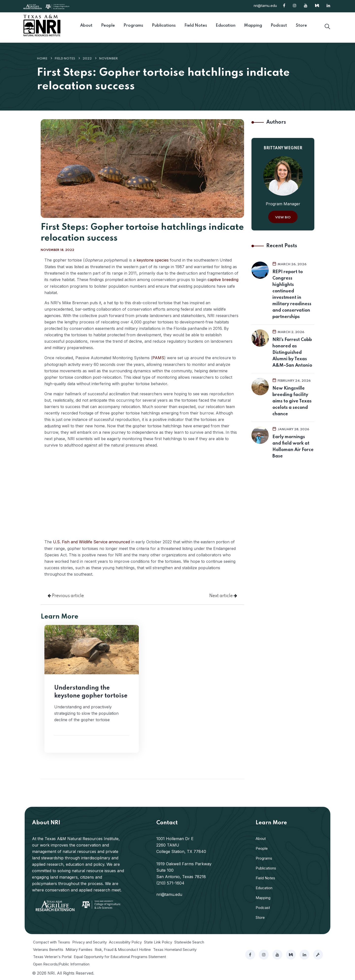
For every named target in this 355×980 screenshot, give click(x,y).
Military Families (79, 949)
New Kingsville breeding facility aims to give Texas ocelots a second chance (292, 401)
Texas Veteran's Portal (52, 956)
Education (264, 887)
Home (42, 59)
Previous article (66, 595)
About (261, 838)
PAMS (158, 357)
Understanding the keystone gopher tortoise (91, 691)
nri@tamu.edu (265, 6)
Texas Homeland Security (175, 949)
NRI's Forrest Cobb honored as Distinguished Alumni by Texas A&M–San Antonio (292, 353)
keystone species (153, 260)
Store (260, 916)
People (262, 847)
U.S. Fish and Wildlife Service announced (91, 541)
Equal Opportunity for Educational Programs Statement (120, 956)
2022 (87, 59)
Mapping (263, 897)
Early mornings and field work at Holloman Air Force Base (293, 447)
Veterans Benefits (48, 949)
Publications (266, 867)
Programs (264, 857)
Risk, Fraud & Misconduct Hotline (123, 949)
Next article (223, 595)
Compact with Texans (52, 941)
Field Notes (65, 59)
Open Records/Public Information (61, 963)
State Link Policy (158, 941)
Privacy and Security (89, 941)
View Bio (283, 217)
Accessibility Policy (125, 941)
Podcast (263, 907)
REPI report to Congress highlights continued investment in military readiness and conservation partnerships (292, 294)
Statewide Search (189, 941)
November (108, 59)
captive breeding (223, 279)
